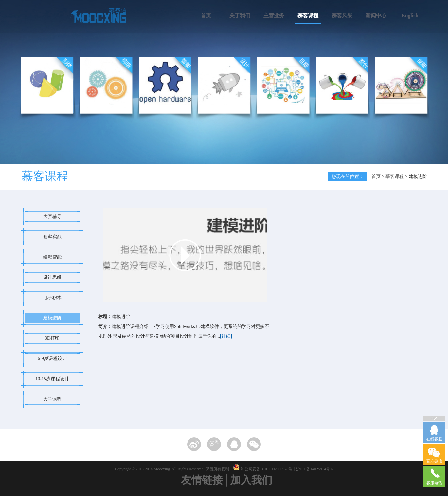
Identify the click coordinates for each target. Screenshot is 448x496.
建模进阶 (52, 318)
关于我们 (240, 16)
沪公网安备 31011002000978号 (267, 469)
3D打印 (52, 338)
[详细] (226, 336)
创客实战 (52, 237)
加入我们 (251, 480)
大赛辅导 (52, 216)
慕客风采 (342, 16)
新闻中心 (376, 16)
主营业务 (274, 16)
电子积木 (52, 298)
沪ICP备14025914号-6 (315, 469)
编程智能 (52, 257)
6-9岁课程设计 (52, 359)
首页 (206, 16)
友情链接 (202, 480)
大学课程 (52, 399)
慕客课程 (308, 16)
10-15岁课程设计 (52, 379)
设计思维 (52, 277)
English (410, 16)
